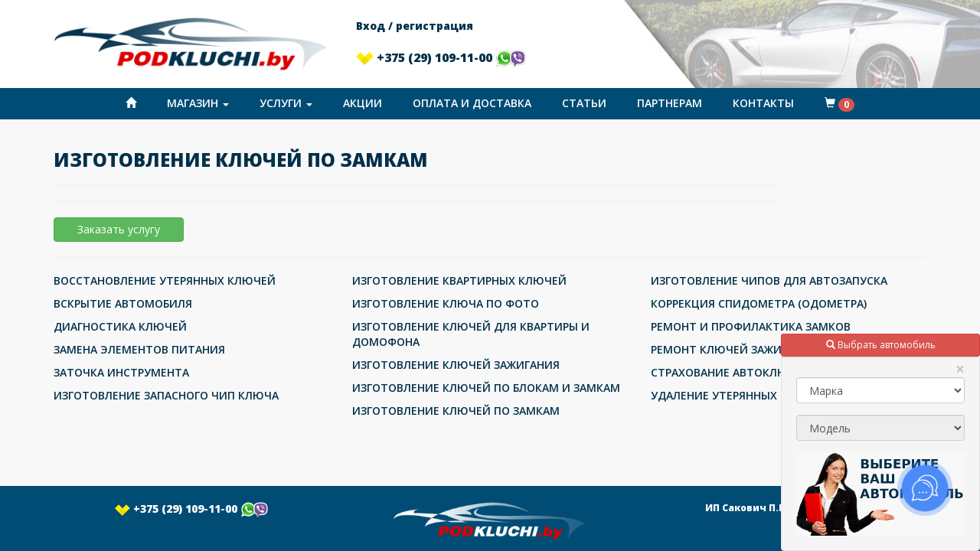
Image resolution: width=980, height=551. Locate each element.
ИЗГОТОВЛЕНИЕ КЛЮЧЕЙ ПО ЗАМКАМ (456, 411)
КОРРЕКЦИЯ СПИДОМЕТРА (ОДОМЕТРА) (759, 303)
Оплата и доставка (472, 103)
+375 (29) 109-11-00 (441, 57)
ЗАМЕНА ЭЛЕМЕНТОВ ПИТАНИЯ (139, 349)
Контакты (763, 103)
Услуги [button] (286, 103)
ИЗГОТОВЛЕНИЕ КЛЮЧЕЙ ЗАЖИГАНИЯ (456, 365)
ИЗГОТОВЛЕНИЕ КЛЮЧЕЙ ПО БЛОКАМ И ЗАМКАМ (486, 388)
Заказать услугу (119, 229)
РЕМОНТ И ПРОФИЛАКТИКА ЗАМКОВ (751, 326)
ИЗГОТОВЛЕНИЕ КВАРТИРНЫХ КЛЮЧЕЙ (459, 280)
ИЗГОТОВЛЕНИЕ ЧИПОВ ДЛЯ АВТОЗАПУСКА (769, 280)
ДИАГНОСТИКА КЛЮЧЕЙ (120, 326)
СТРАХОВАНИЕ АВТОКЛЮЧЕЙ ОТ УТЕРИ (759, 372)
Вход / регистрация (415, 26)
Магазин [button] (198, 103)
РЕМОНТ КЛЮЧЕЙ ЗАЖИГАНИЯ (734, 349)
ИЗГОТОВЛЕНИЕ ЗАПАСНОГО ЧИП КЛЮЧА (166, 395)
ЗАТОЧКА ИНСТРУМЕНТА (121, 372)
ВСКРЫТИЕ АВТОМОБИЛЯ (123, 303)
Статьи (584, 103)
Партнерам (670, 103)
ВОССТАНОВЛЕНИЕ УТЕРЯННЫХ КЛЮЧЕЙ (165, 280)
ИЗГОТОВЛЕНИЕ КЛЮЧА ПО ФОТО (446, 303)
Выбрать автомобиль (881, 345)
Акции (363, 103)
